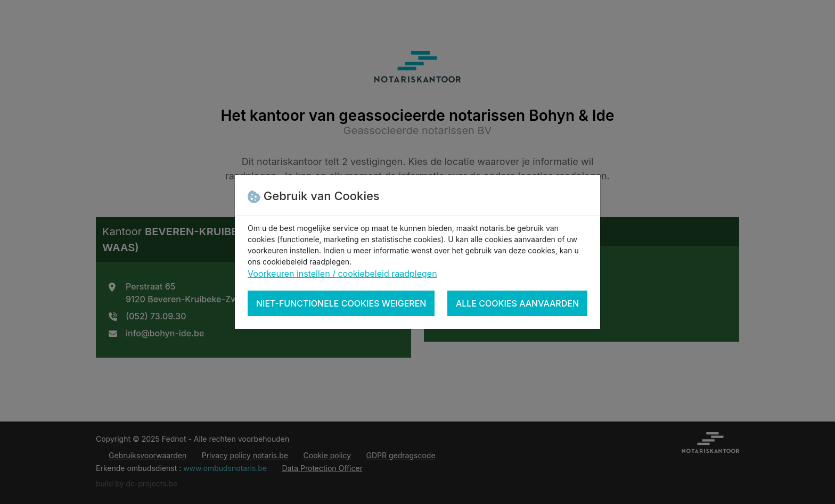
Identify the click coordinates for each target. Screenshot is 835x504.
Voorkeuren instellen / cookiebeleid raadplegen (342, 274)
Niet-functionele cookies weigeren (341, 303)
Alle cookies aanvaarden (517, 303)
